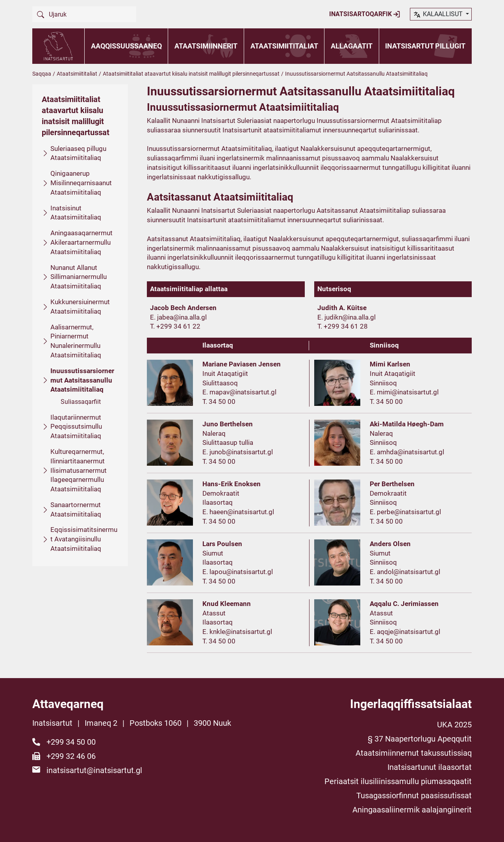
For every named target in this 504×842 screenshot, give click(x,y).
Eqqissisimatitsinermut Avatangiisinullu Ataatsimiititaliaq (84, 539)
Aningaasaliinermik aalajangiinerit (412, 810)
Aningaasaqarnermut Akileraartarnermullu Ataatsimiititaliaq (82, 242)
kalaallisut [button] (438, 15)
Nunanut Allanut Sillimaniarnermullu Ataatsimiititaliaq (79, 277)
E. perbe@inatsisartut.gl (405, 512)
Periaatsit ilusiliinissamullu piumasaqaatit (398, 781)
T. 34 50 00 (219, 401)
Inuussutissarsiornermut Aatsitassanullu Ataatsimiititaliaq (82, 380)
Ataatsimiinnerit (206, 46)
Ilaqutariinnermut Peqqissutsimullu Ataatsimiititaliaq (76, 427)
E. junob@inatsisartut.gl (238, 452)
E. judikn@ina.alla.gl (346, 317)
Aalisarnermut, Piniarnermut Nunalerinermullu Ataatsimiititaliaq (76, 341)
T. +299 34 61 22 (175, 326)
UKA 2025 (454, 725)
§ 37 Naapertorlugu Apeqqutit (420, 739)
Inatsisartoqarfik (365, 14)
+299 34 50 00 (71, 742)
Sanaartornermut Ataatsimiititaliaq (76, 509)
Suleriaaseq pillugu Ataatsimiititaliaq (78, 153)
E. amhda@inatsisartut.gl (407, 452)
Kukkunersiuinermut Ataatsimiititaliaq (80, 307)
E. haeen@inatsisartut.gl (238, 512)
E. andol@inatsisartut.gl (405, 572)
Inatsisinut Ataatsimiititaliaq (76, 213)
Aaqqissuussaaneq (126, 46)
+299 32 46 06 (71, 756)
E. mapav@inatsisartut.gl (239, 392)
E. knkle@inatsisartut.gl (237, 632)
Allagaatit (352, 46)
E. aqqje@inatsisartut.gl (405, 632)
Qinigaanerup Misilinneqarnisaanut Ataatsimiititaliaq (81, 183)
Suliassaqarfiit (81, 402)
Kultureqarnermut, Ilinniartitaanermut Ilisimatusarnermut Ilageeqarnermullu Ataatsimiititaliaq (79, 470)
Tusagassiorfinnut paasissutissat (414, 796)
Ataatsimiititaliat (284, 46)
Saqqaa (42, 74)
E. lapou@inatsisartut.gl (238, 572)
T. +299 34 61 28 (343, 326)
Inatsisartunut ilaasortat (430, 767)
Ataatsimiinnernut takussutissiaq (414, 753)
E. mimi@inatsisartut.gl (404, 392)
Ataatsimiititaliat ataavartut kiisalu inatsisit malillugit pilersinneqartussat (191, 74)
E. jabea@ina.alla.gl (178, 317)
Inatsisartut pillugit (425, 46)
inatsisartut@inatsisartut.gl (94, 770)
